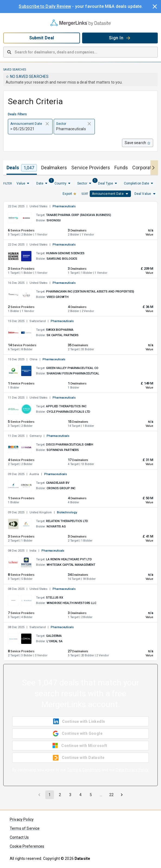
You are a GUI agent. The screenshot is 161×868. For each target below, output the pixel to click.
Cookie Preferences (27, 846)
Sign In (120, 38)
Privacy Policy (22, 819)
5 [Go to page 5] (91, 795)
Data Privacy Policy (132, 770)
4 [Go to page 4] (80, 795)
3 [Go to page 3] (70, 795)
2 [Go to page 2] (60, 795)
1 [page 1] (50, 795)
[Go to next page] (122, 795)
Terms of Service (25, 828)
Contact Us (19, 837)
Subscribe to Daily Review (45, 6)
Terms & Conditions (84, 770)
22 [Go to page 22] (111, 795)
